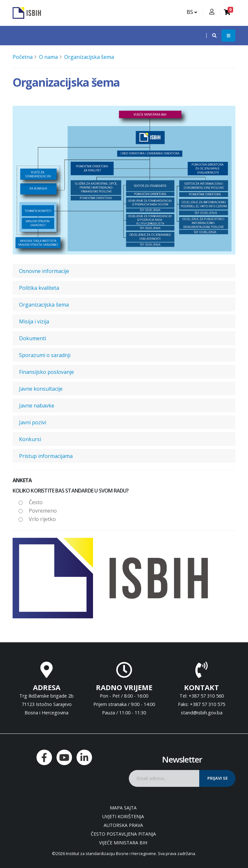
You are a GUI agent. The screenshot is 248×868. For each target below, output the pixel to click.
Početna (23, 57)
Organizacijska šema (89, 57)
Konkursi (30, 439)
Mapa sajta (123, 808)
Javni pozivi (33, 422)
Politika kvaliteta (39, 288)
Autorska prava (123, 825)
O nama (48, 57)
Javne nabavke (37, 406)
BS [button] (192, 12)
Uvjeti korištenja (123, 816)
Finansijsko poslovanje (46, 372)
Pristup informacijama (46, 456)
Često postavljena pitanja (123, 834)
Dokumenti (33, 338)
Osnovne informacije (44, 271)
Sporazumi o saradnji (45, 355)
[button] (211, 36)
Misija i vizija (34, 321)
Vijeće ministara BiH (123, 843)
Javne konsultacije (41, 389)
